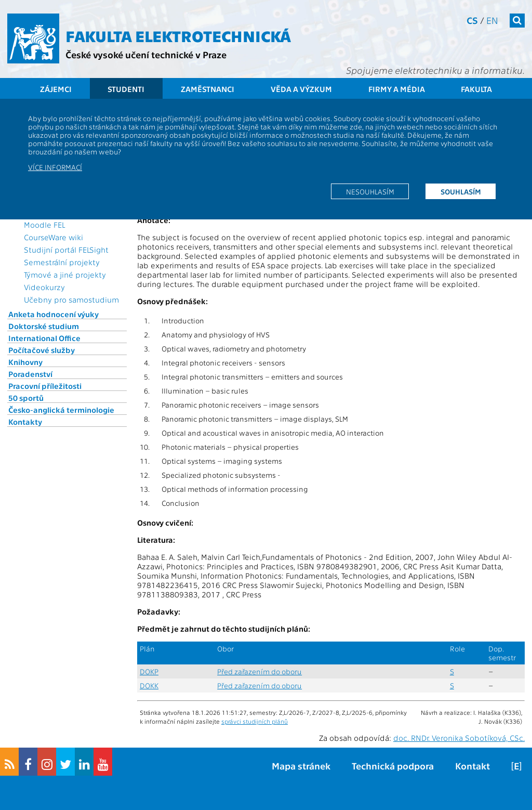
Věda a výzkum (301, 89)
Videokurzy (44, 287)
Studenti (126, 89)
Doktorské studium (44, 326)
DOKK (149, 685)
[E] (516, 766)
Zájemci (56, 89)
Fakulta (476, 89)
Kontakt (473, 766)
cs (472, 20)
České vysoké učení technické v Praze (146, 54)
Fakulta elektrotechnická (178, 35)
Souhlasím (461, 191)
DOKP (149, 671)
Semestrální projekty (62, 262)
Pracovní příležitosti (45, 386)
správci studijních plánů (255, 721)
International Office (44, 338)
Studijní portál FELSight (66, 250)
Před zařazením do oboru (260, 671)
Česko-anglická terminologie (61, 410)
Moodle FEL (44, 225)
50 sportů (26, 398)
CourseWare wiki (54, 237)
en (492, 20)
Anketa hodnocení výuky (54, 314)
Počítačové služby (42, 350)
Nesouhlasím (370, 191)
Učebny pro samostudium (71, 299)
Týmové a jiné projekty (65, 275)
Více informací (55, 167)
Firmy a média (397, 89)
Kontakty (25, 422)
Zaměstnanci (208, 89)
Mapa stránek (301, 766)
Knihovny (25, 362)
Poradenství (30, 374)
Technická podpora (393, 766)
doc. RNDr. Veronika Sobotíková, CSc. (459, 738)
